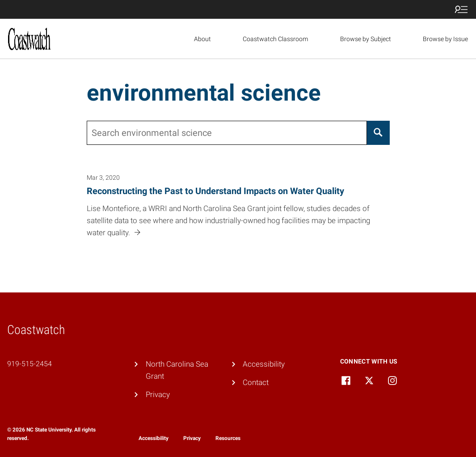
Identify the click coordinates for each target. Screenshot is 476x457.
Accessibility (264, 364)
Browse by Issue (445, 39)
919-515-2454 (29, 364)
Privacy (158, 394)
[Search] (378, 133)
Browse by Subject (366, 39)
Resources (228, 438)
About (202, 39)
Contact (256, 382)
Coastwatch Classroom (275, 39)
